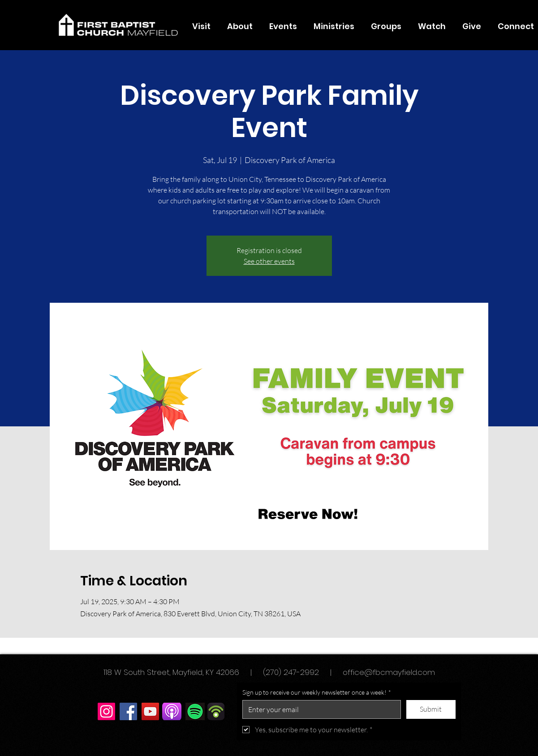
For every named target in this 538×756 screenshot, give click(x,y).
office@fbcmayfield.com (389, 672)
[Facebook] (128, 711)
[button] (240, 26)
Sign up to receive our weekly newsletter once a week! (317, 692)
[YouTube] (150, 711)
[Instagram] (106, 711)
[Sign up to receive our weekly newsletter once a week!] (319, 709)
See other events (269, 261)
